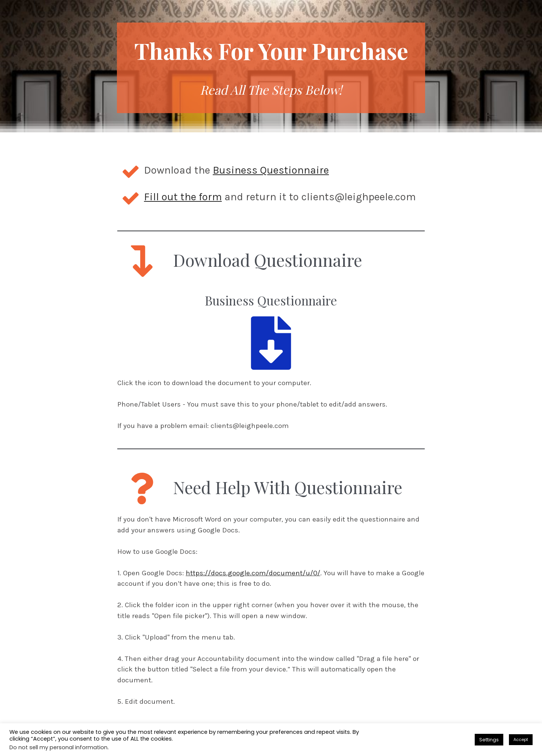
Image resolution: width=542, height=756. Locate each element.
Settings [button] (489, 740)
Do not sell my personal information (58, 747)
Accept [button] (521, 739)
